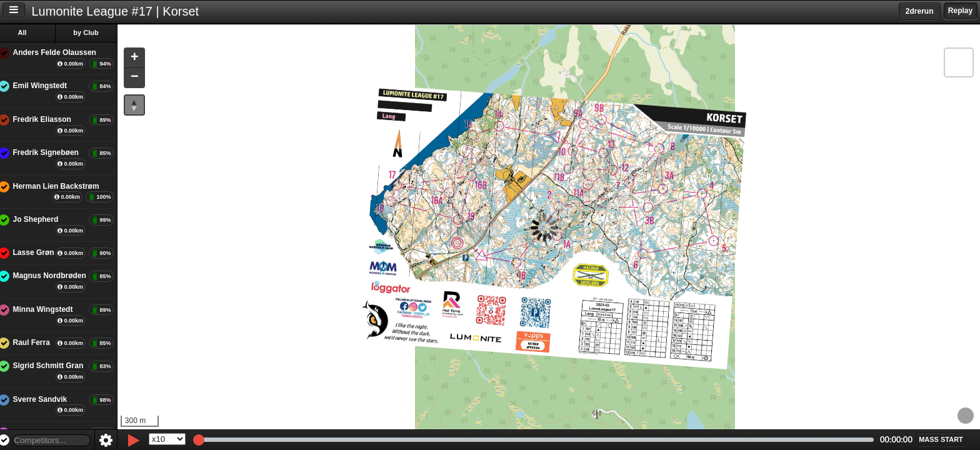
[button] (142, 58)
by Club (94, 32)
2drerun (920, 11)
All (31, 32)
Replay (960, 11)
